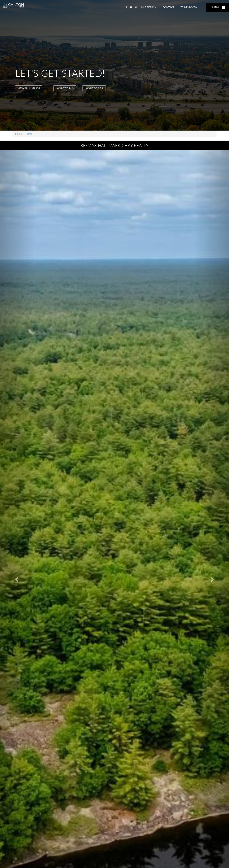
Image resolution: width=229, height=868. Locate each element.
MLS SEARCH (149, 7)
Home (19, 134)
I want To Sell (94, 88)
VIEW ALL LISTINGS (29, 88)
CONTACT (168, 7)
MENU (218, 7)
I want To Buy (65, 88)
